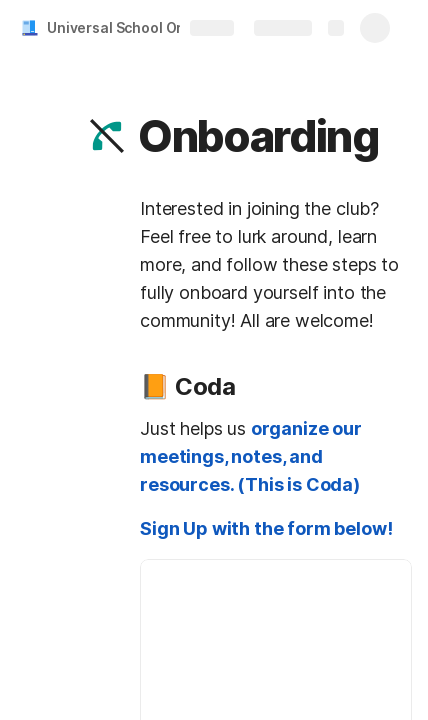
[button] (107, 136)
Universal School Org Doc (134, 27)
